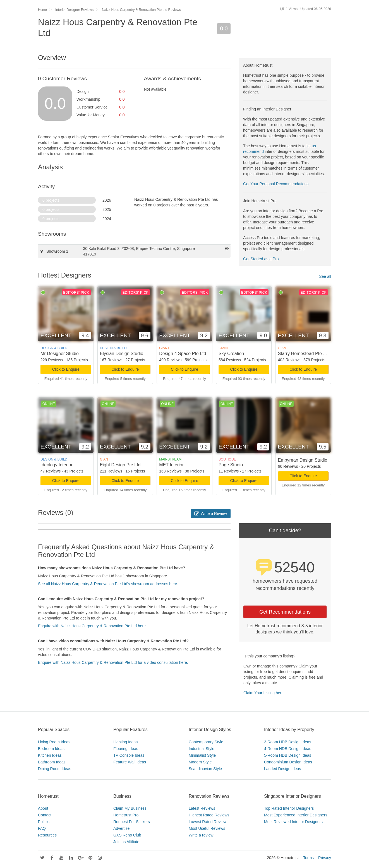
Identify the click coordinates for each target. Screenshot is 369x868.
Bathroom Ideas (52, 762)
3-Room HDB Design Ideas (288, 742)
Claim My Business (130, 808)
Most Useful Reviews (207, 828)
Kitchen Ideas (50, 755)
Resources (47, 835)
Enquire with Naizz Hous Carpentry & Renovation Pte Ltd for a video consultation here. (113, 662)
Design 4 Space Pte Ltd (183, 354)
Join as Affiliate (126, 842)
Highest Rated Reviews (209, 815)
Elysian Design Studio (122, 354)
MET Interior (171, 465)
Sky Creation (231, 354)
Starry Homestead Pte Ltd (304, 354)
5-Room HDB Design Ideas (288, 755)
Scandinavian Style (205, 769)
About (43, 808)
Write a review (201, 835)
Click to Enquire (66, 369)
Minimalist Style (202, 755)
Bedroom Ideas (51, 749)
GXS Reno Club (127, 835)
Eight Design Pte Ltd (120, 465)
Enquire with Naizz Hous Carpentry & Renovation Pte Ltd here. (92, 626)
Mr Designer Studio (60, 354)
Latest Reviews (202, 808)
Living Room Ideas (54, 742)
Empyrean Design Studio (303, 460)
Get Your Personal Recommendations (276, 184)
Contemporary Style (206, 742)
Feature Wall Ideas (130, 762)
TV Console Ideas (129, 755)
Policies (45, 822)
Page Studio (231, 465)
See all (325, 276)
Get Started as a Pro (261, 259)
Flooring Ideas (126, 749)
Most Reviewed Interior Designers (293, 822)
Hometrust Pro (126, 815)
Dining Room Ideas (55, 769)
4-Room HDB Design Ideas (288, 749)
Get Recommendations (285, 612)
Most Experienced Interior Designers (296, 815)
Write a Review (211, 513)
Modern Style (200, 762)
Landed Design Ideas (282, 769)
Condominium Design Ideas (288, 762)
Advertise (121, 828)
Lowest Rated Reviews (209, 822)
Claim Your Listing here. (264, 693)
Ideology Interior (57, 465)
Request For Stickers (132, 822)
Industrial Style (202, 749)
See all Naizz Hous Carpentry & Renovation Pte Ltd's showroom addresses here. (108, 584)
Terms (308, 858)
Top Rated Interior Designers (289, 808)
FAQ (42, 828)
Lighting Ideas (125, 742)
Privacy (325, 858)
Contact (45, 815)
